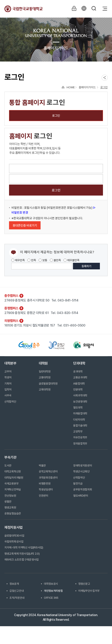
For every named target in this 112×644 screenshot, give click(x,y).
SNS (105, 78)
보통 (43, 260)
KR (84, 9)
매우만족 (18, 260)
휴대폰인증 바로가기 (25, 225)
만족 (32, 260)
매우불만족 (71, 260)
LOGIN (73, 9)
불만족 (55, 260)
